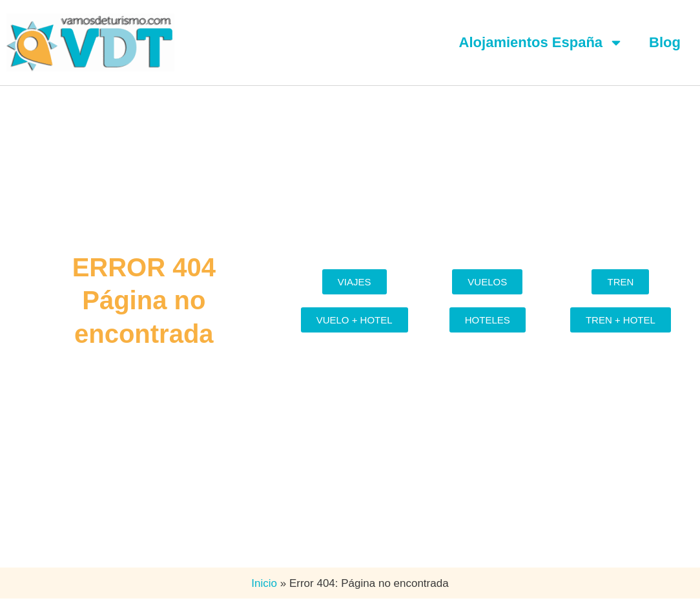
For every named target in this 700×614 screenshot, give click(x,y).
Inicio (264, 583)
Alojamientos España (541, 43)
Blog (665, 42)
